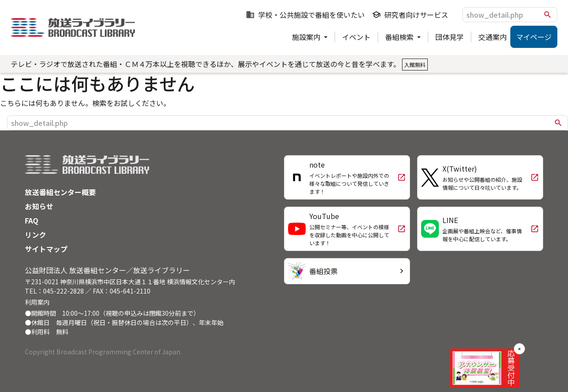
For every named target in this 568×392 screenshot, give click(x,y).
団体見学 (450, 37)
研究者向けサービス (410, 15)
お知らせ (39, 206)
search (548, 15)
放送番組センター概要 (60, 192)
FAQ (32, 220)
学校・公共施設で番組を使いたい (305, 15)
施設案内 (307, 37)
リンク (35, 235)
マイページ (534, 37)
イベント (356, 37)
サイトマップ (46, 249)
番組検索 (400, 37)
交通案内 (493, 37)
